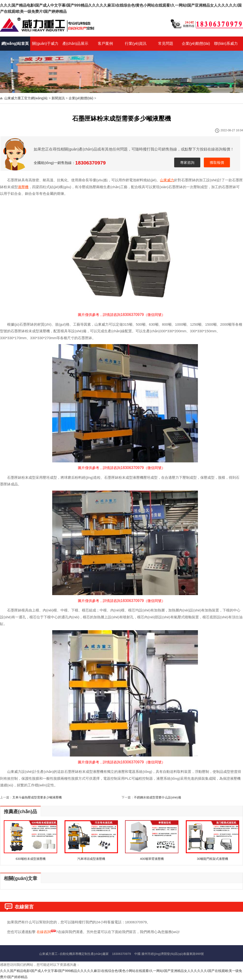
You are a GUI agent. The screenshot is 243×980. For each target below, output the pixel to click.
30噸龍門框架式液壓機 (212, 859)
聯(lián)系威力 (226, 43)
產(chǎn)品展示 (75, 43)
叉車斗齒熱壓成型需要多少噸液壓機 (37, 797)
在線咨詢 (44, 932)
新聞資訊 (58, 98)
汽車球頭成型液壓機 (91, 859)
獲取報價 (217, 162)
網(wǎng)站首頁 (15, 43)
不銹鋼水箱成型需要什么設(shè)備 (157, 797)
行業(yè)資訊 (136, 43)
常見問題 (166, 43)
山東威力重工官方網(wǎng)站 (26, 98)
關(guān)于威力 (45, 43)
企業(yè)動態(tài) (196, 43)
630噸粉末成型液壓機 (31, 859)
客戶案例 (105, 43)
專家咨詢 (187, 162)
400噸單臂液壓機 (152, 859)
